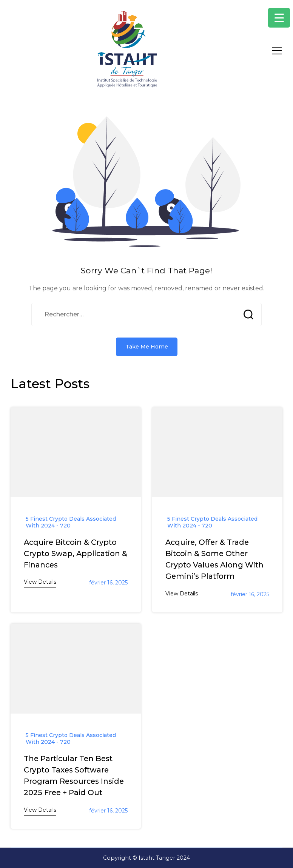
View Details (40, 582)
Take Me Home (147, 347)
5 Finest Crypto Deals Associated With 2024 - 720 (71, 522)
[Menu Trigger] (279, 18)
